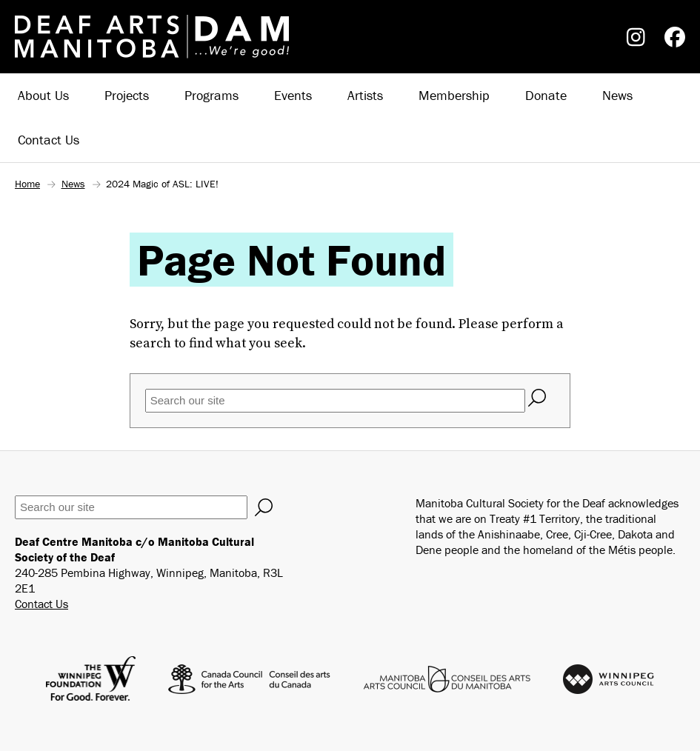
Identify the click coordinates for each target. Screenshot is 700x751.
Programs (211, 95)
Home (27, 184)
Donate (546, 95)
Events (293, 95)
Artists (365, 95)
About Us (43, 95)
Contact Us (49, 140)
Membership (454, 95)
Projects (127, 95)
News (617, 95)
